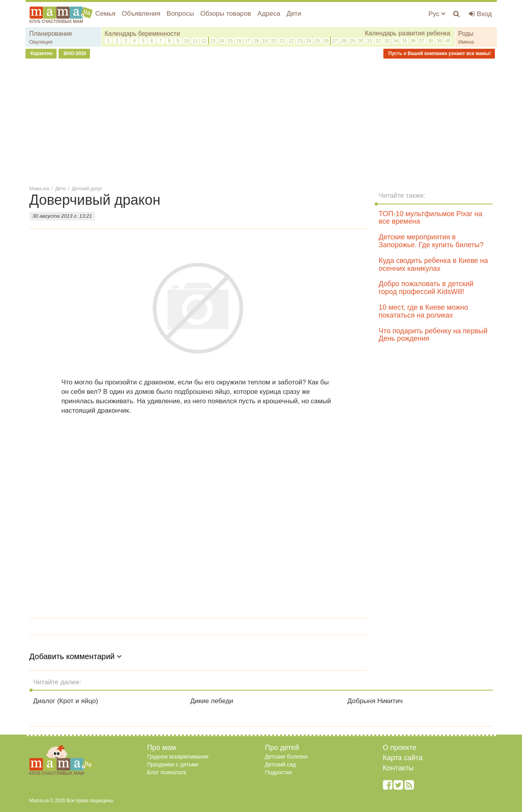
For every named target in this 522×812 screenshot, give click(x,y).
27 (334, 41)
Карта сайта (403, 758)
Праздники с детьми (173, 764)
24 (309, 41)
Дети (294, 14)
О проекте (400, 748)
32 (378, 41)
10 (186, 41)
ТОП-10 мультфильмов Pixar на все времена (430, 218)
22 (291, 41)
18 (256, 41)
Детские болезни (287, 757)
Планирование (51, 34)
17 (248, 41)
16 (239, 41)
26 (326, 41)
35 (404, 41)
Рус (437, 14)
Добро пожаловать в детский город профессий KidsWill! (426, 288)
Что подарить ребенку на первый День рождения (433, 335)
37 (422, 41)
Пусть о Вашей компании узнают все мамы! (439, 53)
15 (230, 41)
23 (300, 41)
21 (282, 41)
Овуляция (41, 42)
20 (274, 41)
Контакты (398, 768)
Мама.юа (39, 189)
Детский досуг (87, 189)
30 (361, 41)
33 (387, 41)
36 (413, 41)
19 (265, 41)
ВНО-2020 (74, 53)
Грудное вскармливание (178, 757)
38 (430, 41)
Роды (466, 34)
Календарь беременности (143, 34)
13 (213, 41)
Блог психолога (167, 772)
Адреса (269, 14)
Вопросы (180, 14)
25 (317, 41)
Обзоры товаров (226, 14)
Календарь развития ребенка (408, 33)
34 (396, 41)
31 (369, 41)
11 (195, 41)
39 (439, 41)
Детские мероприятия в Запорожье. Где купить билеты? (431, 241)
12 (204, 41)
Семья (105, 14)
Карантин (41, 53)
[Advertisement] (261, 121)
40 (448, 41)
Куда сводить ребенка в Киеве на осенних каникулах (433, 265)
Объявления (141, 14)
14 (221, 41)
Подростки (279, 772)
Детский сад (281, 764)
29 (352, 41)
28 (343, 41)
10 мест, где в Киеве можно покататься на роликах (423, 311)
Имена (466, 42)
